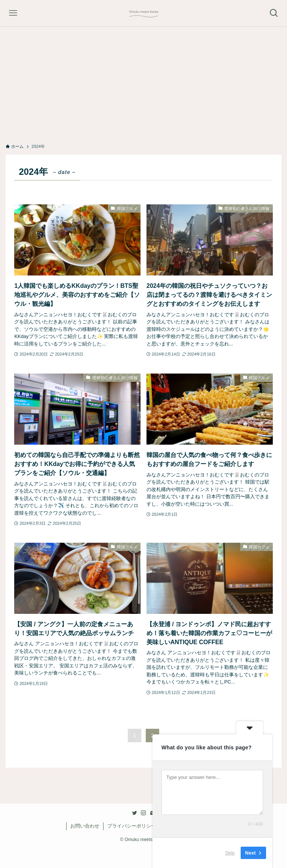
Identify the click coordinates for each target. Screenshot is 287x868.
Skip (230, 853)
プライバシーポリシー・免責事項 (144, 826)
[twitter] (135, 813)
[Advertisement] (143, 83)
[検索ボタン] (274, 13)
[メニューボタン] (13, 13)
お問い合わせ (85, 826)
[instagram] (143, 813)
